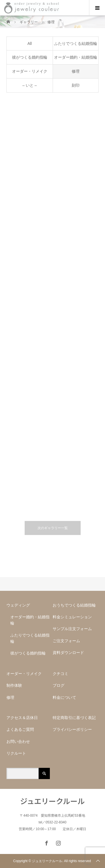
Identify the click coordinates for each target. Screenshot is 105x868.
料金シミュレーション (72, 617)
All (30, 43)
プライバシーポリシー (72, 729)
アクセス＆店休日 (22, 718)
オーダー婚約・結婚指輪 (76, 57)
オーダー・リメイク (30, 71)
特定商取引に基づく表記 (74, 718)
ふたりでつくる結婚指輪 (76, 43)
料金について (64, 697)
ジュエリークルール (53, 801)
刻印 (76, 85)
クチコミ (60, 674)
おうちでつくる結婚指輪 (74, 605)
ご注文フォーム (66, 641)
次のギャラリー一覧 (53, 528)
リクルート (16, 753)
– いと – (30, 85)
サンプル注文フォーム (74, 629)
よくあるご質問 (20, 729)
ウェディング (18, 605)
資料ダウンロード (68, 653)
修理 (76, 71)
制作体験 (14, 685)
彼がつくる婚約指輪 (30, 57)
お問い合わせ (18, 741)
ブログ (59, 685)
